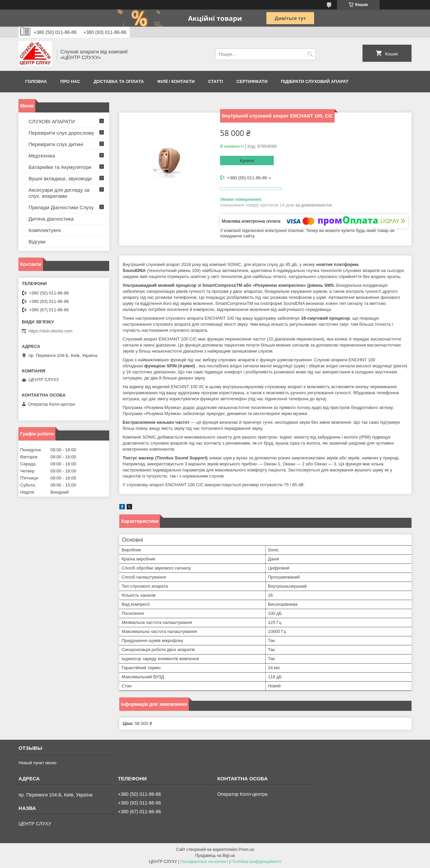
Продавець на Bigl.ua (215, 856)
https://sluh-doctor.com (51, 331)
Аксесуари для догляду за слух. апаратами (59, 193)
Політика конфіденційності (256, 862)
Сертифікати (252, 81)
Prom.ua (246, 850)
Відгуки (37, 242)
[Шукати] (310, 54)
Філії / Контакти (176, 81)
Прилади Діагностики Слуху (61, 207)
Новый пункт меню (37, 763)
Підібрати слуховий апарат (315, 81)
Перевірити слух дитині (56, 144)
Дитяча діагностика (51, 219)
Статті (215, 81)
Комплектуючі (45, 230)
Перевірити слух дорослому (61, 133)
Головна (36, 81)
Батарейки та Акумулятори (60, 167)
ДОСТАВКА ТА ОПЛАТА (119, 81)
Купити (247, 161)
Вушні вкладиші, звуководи (60, 178)
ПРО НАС (70, 81)
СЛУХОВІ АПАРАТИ (52, 121)
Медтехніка (42, 156)
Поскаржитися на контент (204, 862)
